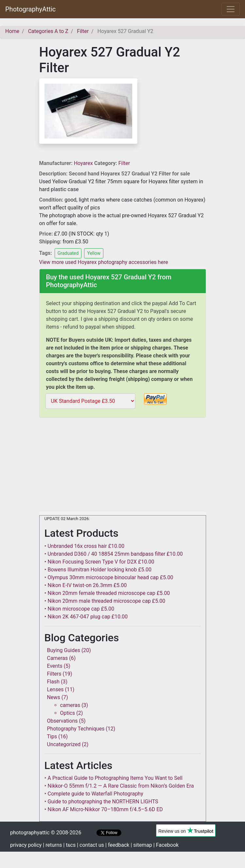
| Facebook (166, 845)
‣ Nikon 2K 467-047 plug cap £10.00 (86, 617)
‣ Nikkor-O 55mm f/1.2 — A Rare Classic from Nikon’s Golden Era (119, 786)
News (54, 697)
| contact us (90, 845)
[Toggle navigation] (231, 9)
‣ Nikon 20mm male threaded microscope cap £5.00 (105, 601)
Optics (68, 713)
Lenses (55, 689)
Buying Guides (64, 650)
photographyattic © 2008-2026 (46, 833)
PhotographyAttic (30, 9)
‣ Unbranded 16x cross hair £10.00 (85, 546)
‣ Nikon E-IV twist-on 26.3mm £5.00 (86, 585)
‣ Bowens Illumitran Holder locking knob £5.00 (98, 570)
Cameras (58, 658)
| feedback (117, 845)
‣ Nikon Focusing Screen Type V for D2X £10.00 (99, 562)
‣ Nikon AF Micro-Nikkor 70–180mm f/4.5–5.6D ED (104, 809)
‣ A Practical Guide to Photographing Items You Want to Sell (114, 778)
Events (55, 666)
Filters (54, 674)
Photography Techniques (76, 729)
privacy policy (26, 845)
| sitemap (141, 845)
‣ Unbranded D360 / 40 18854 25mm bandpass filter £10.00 (114, 554)
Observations (62, 721)
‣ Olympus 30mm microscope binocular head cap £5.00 (109, 577)
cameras (70, 705)
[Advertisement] (123, 466)
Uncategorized (64, 744)
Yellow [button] (94, 253)
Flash (53, 682)
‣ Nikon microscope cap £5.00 (79, 609)
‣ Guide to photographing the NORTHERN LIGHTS (101, 802)
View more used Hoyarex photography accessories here (104, 262)
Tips (52, 737)
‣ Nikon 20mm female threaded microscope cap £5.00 (107, 593)
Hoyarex (84, 163)
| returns (52, 845)
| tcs (70, 845)
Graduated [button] (68, 253)
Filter (124, 163)
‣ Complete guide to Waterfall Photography (94, 794)
